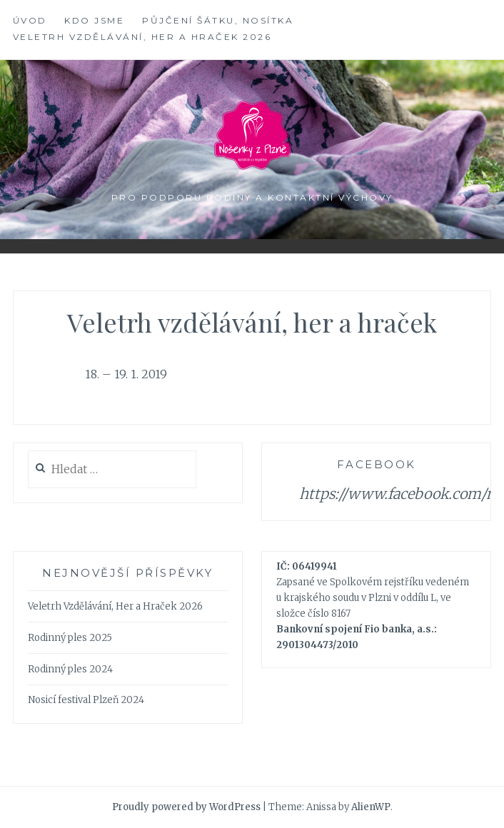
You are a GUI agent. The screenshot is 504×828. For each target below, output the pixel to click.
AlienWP (371, 807)
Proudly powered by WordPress (186, 807)
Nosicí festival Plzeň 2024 (86, 700)
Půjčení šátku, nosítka (218, 20)
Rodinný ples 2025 (70, 638)
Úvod (30, 20)
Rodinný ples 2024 (70, 669)
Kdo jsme (94, 20)
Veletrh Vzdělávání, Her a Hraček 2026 (142, 37)
